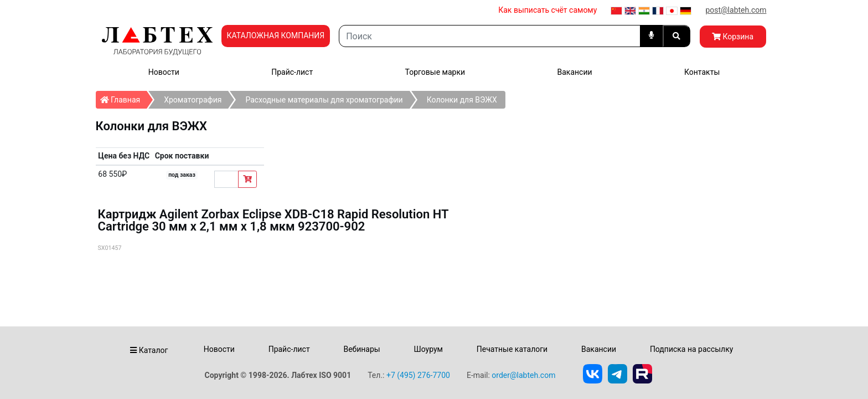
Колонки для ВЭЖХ (462, 100)
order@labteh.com (523, 375)
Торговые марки (435, 72)
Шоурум (428, 349)
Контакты (702, 72)
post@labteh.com (736, 10)
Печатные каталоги (512, 349)
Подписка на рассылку (692, 349)
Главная (124, 98)
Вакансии (574, 72)
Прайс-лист (292, 72)
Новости (164, 72)
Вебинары (361, 349)
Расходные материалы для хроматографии (324, 100)
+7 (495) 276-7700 (418, 375)
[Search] (489, 36)
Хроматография (193, 100)
